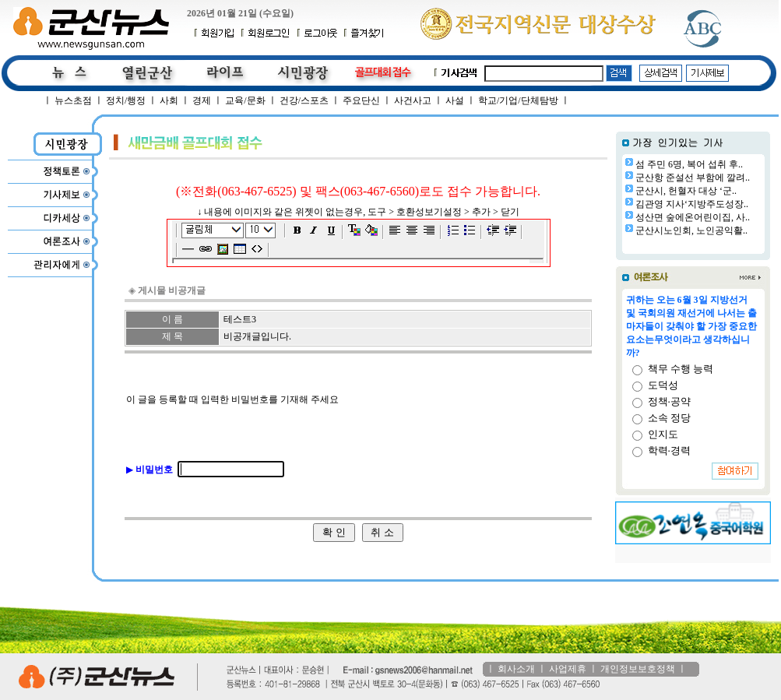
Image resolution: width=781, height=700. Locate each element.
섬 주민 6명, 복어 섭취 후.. (689, 164)
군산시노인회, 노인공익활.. (691, 230)
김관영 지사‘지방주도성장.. (692, 204)
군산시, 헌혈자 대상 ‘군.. (686, 191)
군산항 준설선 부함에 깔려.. (693, 178)
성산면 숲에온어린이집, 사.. (693, 217)
